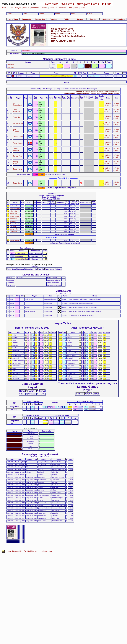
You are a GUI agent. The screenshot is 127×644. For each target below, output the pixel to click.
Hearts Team (13, 19)
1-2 (75, 76)
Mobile (44, 8)
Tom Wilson (13, 226)
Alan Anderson (16, 130)
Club (11, 8)
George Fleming (16, 150)
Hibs (70, 8)
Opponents (26, 19)
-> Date (73, 14)
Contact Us (18, 551)
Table (67, 19)
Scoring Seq (40, 19)
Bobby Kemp (18, 169)
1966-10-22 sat (108, 183)
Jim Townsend (18, 124)
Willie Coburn (14, 211)
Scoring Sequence (27, 248)
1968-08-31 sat (116, 183)
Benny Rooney (14, 216)
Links (83, 8)
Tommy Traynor (16, 163)
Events (93, 19)
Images (18, 8)
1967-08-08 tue (108, 104)
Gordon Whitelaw (15, 224)
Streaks (80, 19)
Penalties (53, 19)
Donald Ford (17, 156)
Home (4, 8)
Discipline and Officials (36, 275)
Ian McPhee (14, 219)
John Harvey (11, 65)
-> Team (89, 14)
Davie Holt (17, 117)
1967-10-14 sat (116, 143)
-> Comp (57, 14)
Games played (120, 19)
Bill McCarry (14, 214)
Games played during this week (40, 454)
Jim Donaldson (14, 206)
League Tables (62, 323)
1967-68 (19, 76)
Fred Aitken (13, 232)
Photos (26, 8)
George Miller (18, 137)
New (76, 8)
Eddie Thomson (16, 111)
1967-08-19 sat (116, 163)
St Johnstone (31, 76)
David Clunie (18, 183)
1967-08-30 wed (116, 104)
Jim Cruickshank (17, 104)
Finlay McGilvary (15, 209)
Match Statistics (30, 428)
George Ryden (14, 240)
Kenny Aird (13, 221)
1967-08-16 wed (116, 111)
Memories (35, 8)
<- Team (9, 14)
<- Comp (41, 14)
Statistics (53, 8)
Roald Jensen (18, 143)
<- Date (25, 14)
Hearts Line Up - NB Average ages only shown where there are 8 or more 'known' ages (63, 89)
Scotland (63, 8)
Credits (27, 551)
